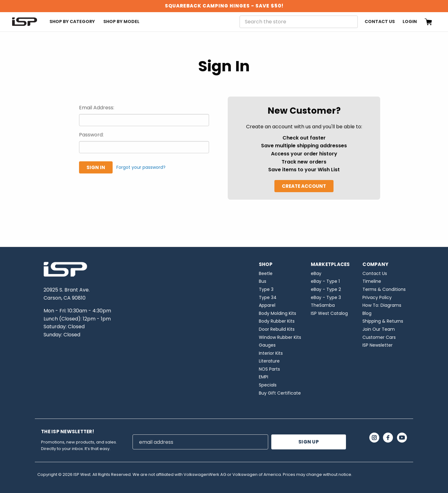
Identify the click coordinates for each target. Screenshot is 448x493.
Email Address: (97, 108)
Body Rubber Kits (277, 321)
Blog (367, 313)
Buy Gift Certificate (280, 393)
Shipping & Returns (383, 321)
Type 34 (268, 297)
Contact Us (380, 21)
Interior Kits (271, 353)
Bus (263, 281)
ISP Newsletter (378, 345)
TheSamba (323, 305)
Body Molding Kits (278, 313)
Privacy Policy (377, 297)
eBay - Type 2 (326, 289)
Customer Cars (379, 337)
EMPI (264, 377)
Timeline (372, 281)
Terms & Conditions (384, 289)
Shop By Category (72, 21)
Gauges (267, 345)
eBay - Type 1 (325, 281)
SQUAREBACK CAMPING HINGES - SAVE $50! (224, 6)
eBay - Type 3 (326, 297)
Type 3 (266, 289)
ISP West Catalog (329, 313)
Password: (91, 135)
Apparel (267, 305)
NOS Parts (269, 369)
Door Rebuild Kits (277, 329)
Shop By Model (121, 21)
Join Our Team (379, 329)
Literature (269, 361)
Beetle (266, 273)
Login (410, 21)
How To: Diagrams (382, 305)
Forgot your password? (141, 167)
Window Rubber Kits (280, 337)
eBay (316, 273)
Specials (268, 385)
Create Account (304, 186)
